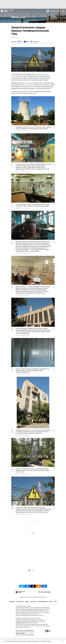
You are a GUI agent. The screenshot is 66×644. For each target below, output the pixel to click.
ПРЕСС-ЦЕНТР (20, 602)
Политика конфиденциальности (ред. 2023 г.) (27, 614)
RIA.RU (51, 602)
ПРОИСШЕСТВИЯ (37, 597)
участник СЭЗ (30, 83)
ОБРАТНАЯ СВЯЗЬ (43, 602)
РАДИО (27, 602)
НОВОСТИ (12, 602)
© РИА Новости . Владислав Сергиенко (23, 131)
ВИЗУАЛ (44, 597)
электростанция (29, 85)
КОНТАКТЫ (33, 602)
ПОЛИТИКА (23, 597)
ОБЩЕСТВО (29, 597)
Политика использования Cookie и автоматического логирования (33, 612)
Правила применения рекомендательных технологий (29, 615)
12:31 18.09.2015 (14, 37)
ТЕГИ (55, 602)
